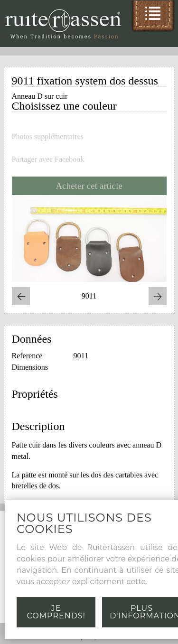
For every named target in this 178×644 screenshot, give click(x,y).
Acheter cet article (89, 186)
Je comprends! (56, 612)
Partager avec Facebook (48, 159)
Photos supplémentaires (48, 137)
